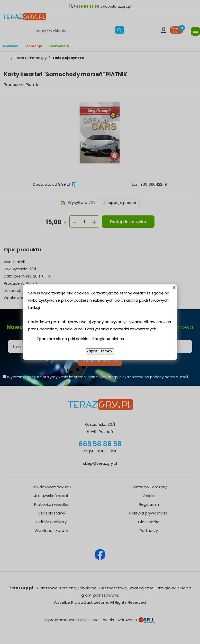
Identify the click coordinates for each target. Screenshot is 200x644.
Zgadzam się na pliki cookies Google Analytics (80, 339)
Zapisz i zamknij (100, 351)
